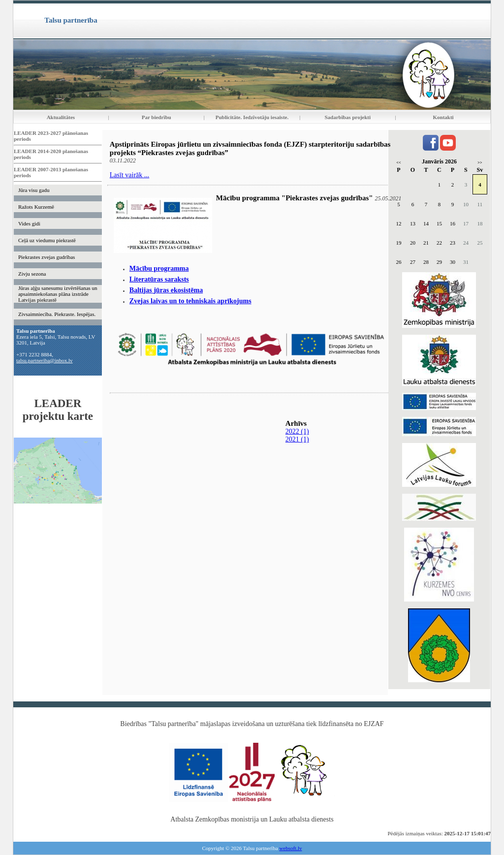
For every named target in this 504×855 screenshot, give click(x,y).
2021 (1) (297, 439)
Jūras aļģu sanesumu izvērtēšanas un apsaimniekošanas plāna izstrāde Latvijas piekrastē (58, 294)
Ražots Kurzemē (36, 207)
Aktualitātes (61, 117)
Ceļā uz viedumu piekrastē (47, 240)
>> (480, 163)
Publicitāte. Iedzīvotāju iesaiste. (252, 117)
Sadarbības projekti (347, 117)
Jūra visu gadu (34, 190)
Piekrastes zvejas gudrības (47, 257)
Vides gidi (29, 223)
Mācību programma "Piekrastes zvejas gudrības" (295, 198)
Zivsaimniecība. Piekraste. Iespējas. (57, 314)
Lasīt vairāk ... (129, 175)
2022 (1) (297, 431)
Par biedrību (157, 117)
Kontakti (443, 117)
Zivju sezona (32, 274)
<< (398, 163)
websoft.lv (290, 848)
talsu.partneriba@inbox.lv (45, 360)
